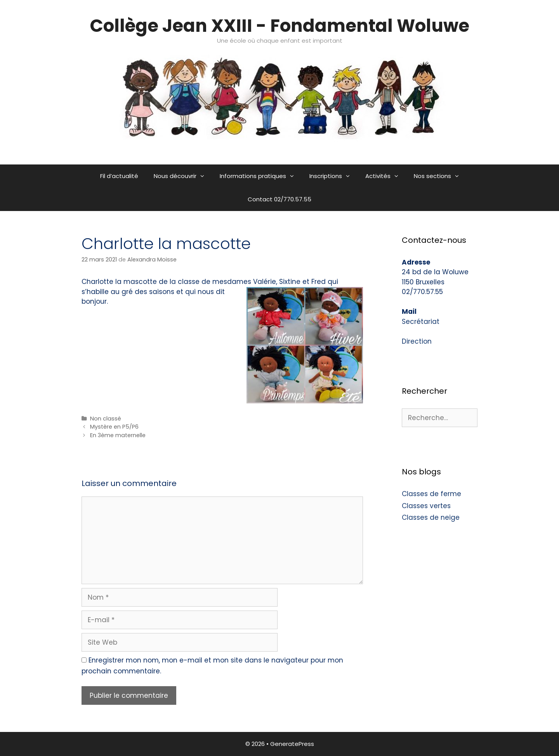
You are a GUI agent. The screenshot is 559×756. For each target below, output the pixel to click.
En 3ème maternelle (118, 435)
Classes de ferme (431, 494)
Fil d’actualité (119, 176)
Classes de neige (431, 517)
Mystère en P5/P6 (114, 427)
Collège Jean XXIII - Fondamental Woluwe (280, 26)
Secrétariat (421, 322)
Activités (386, 176)
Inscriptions (333, 176)
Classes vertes (426, 506)
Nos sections (440, 176)
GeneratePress (292, 744)
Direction (417, 341)
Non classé (106, 419)
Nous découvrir (183, 176)
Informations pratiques (261, 176)
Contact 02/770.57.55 (279, 199)
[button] (204, 176)
